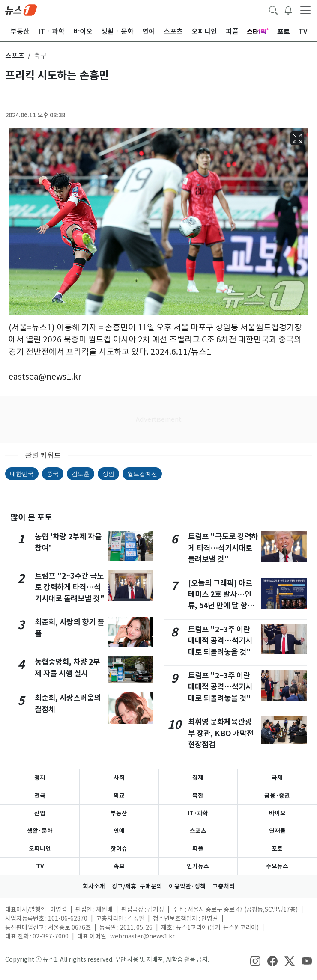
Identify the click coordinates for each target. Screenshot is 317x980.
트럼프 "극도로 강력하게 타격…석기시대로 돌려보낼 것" (223, 548)
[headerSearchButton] (273, 9)
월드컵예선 (142, 474)
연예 (119, 831)
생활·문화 (40, 831)
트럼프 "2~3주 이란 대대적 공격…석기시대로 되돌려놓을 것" (220, 641)
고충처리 (224, 886)
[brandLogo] (21, 9)
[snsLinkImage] (255, 960)
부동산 (119, 813)
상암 (108, 474)
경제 (198, 778)
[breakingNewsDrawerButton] (288, 9)
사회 (119, 778)
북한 (198, 796)
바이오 (277, 813)
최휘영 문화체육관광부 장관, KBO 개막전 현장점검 (221, 733)
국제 (277, 778)
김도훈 (81, 474)
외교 (119, 796)
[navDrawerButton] (305, 10)
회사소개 (94, 886)
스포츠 (198, 831)
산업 (40, 813)
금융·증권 (277, 796)
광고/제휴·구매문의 (137, 886)
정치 (40, 778)
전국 (40, 796)
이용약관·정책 (187, 886)
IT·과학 (198, 813)
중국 (53, 474)
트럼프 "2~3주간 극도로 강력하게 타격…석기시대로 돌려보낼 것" (70, 587)
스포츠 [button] (15, 56)
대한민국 (22, 474)
